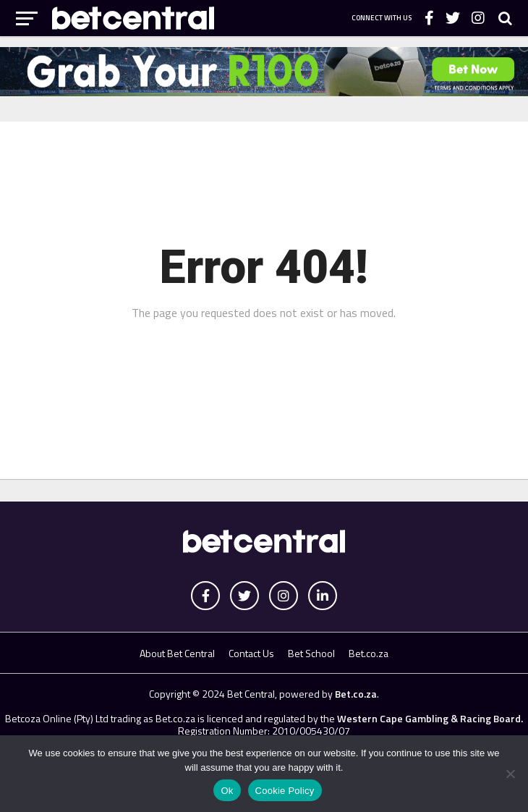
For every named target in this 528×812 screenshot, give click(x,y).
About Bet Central (177, 653)
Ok (227, 791)
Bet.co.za (369, 653)
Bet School (311, 653)
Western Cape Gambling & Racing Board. (429, 718)
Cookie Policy (285, 791)
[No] (510, 774)
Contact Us (251, 653)
